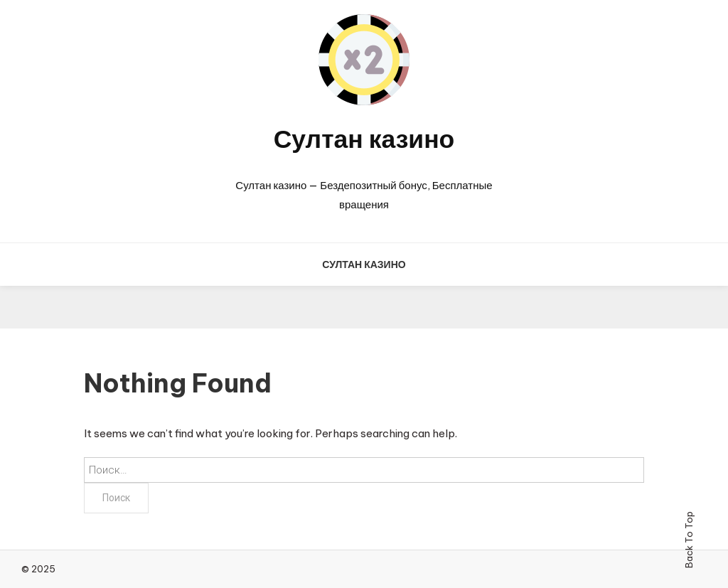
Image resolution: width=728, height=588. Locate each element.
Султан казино (364, 139)
